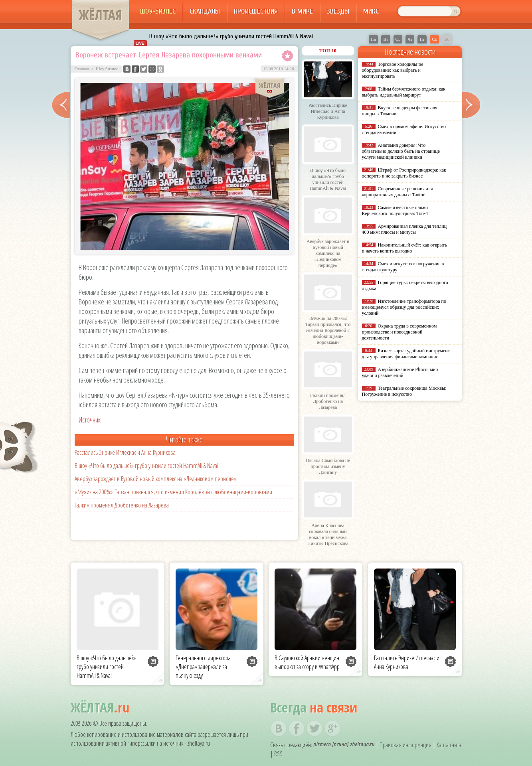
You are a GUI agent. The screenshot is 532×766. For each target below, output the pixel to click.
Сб (434, 39)
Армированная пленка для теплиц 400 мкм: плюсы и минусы (404, 229)
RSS (278, 754)
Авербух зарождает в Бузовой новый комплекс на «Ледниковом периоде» (155, 479)
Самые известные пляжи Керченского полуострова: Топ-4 (395, 210)
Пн (374, 39)
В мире (302, 11)
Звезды (338, 11)
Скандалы (205, 11)
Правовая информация (405, 745)
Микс (371, 11)
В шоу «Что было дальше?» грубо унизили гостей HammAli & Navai (231, 36)
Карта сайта (449, 745)
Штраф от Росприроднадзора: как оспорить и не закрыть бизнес (404, 173)
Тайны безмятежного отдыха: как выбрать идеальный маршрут (404, 92)
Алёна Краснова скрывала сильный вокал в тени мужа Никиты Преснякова (328, 534)
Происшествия (256, 11)
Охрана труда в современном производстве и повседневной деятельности (399, 332)
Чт (410, 39)
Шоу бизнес (107, 69)
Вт (386, 39)
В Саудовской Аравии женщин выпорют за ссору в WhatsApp (307, 662)
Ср (398, 39)
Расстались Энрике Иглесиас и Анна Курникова (125, 452)
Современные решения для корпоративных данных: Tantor (398, 192)
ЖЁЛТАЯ (101, 15)
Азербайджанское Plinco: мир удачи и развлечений (400, 372)
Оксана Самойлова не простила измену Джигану (328, 466)
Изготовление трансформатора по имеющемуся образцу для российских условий (404, 307)
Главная (82, 69)
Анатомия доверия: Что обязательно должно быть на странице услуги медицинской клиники (401, 151)
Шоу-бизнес (158, 11)
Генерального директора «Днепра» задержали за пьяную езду (203, 667)
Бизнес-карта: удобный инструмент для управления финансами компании (406, 354)
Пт (422, 39)
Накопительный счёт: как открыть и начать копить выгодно (405, 248)
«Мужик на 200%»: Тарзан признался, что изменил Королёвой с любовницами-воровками (173, 492)
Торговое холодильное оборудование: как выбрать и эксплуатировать (393, 70)
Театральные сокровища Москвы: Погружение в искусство (404, 391)
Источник (90, 420)
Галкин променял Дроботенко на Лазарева (122, 505)
